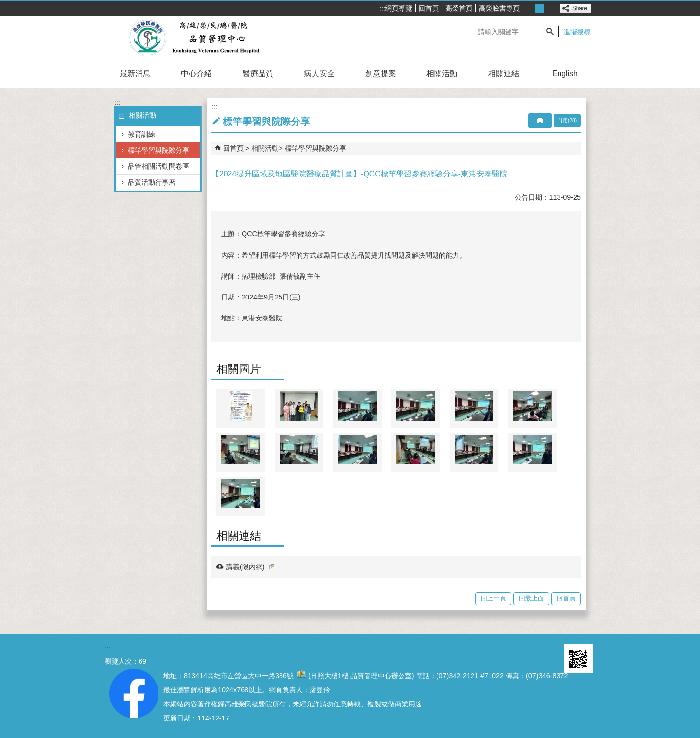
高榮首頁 (459, 8)
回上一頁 (493, 598)
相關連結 (504, 74)
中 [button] (539, 9)
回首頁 (429, 8)
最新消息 (135, 74)
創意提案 (381, 74)
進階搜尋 (577, 32)
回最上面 (531, 598)
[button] (550, 32)
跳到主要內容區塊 (5, 5)
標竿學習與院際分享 (158, 150)
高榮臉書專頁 (499, 8)
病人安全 (319, 74)
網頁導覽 (399, 8)
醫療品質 (258, 74)
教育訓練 (141, 134)
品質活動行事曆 (152, 182)
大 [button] (550, 9)
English (565, 74)
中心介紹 (196, 74)
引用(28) (567, 120)
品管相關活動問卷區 (158, 166)
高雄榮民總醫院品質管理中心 (194, 38)
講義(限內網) (250, 567)
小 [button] (529, 9)
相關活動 (442, 74)
